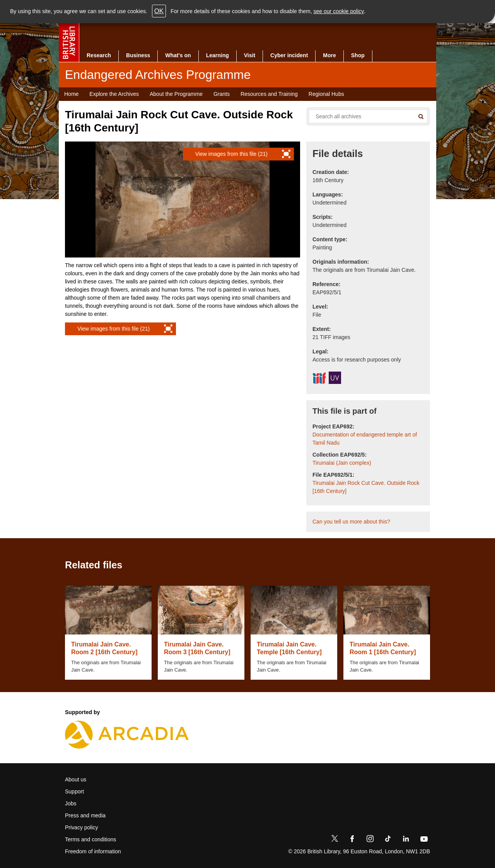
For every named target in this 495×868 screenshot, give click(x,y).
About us (76, 779)
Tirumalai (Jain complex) (342, 463)
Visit (250, 55)
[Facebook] (352, 840)
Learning (218, 55)
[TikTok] (388, 840)
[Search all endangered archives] (359, 116)
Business (138, 55)
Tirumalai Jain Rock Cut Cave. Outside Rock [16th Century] (366, 487)
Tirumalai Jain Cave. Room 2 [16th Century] (104, 648)
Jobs (71, 803)
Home (71, 94)
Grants (222, 94)
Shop (358, 55)
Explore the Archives (114, 94)
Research (99, 55)
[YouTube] (424, 840)
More (329, 55)
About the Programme (176, 94)
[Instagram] (370, 840)
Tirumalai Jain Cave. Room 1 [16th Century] (383, 648)
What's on (178, 55)
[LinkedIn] (406, 840)
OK (159, 11)
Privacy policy (82, 827)
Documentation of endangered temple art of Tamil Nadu (365, 439)
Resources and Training (269, 94)
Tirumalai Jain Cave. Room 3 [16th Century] (197, 648)
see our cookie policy (339, 11)
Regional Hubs (326, 94)
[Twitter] (335, 840)
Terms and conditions (90, 839)
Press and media (85, 815)
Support (74, 791)
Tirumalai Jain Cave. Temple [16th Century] (289, 648)
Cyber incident (289, 55)
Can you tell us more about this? (351, 522)
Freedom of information (93, 851)
